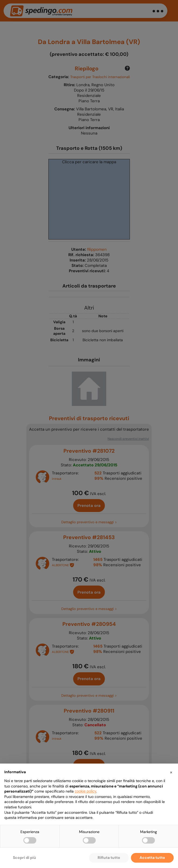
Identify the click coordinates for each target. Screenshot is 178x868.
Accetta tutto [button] (152, 858)
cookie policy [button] (86, 791)
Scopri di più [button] (24, 858)
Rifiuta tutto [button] (109, 858)
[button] (171, 772)
